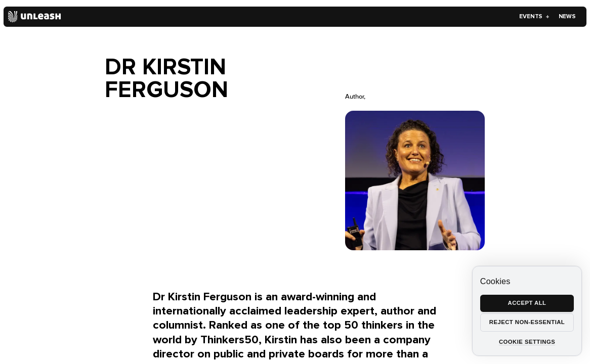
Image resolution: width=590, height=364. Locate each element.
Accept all (527, 303)
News (567, 16)
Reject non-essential (527, 322)
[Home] (35, 17)
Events (534, 16)
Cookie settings (527, 342)
